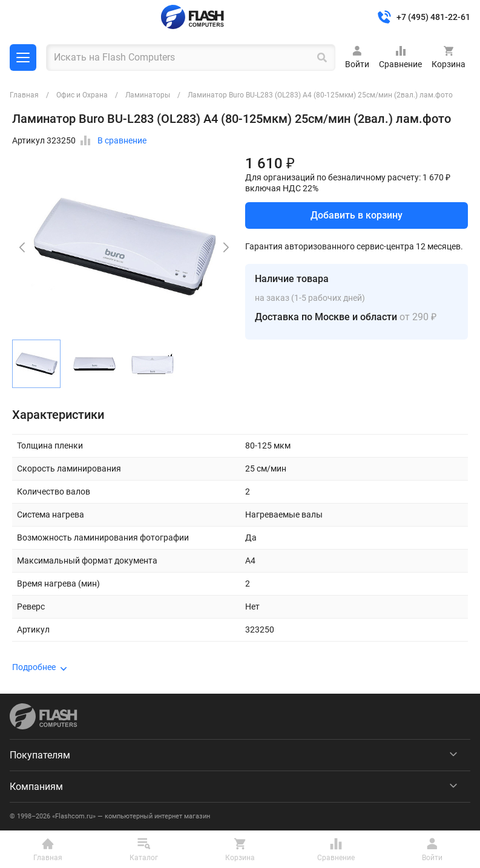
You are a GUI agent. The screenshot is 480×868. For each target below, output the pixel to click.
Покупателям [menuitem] (40, 755)
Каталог (23, 58)
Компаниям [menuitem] (36, 787)
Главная (24, 95)
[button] (226, 248)
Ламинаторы (148, 95)
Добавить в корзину (357, 215)
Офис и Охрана (82, 95)
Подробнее (34, 667)
